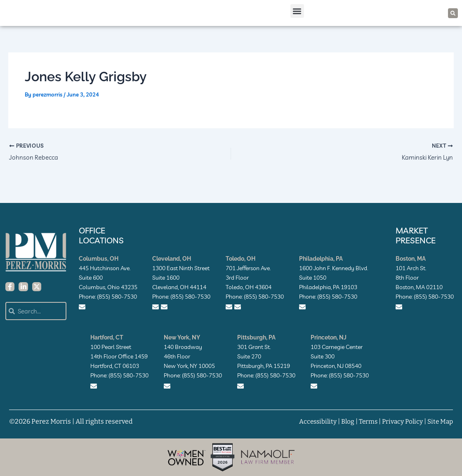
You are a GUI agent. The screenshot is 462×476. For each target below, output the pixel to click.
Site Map (440, 421)
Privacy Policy (400, 421)
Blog (344, 421)
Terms (365, 421)
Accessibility (313, 421)
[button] (297, 16)
